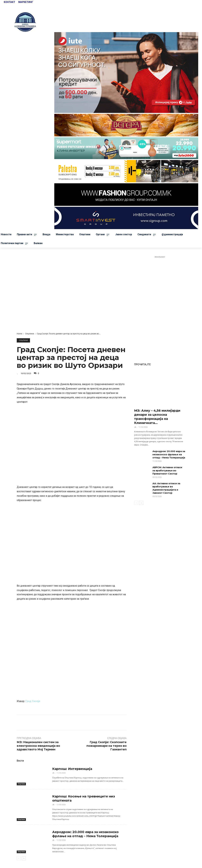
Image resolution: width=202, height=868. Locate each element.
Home (19, 334)
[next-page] (24, 858)
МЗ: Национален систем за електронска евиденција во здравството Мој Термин (38, 746)
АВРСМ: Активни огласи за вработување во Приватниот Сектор (167, 471)
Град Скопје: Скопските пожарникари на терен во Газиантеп (107, 746)
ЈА (53, 773)
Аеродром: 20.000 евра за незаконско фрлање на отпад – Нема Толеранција (85, 834)
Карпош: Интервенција (72, 769)
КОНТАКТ (10, 2)
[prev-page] (19, 858)
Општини (30, 334)
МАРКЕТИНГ (26, 2)
